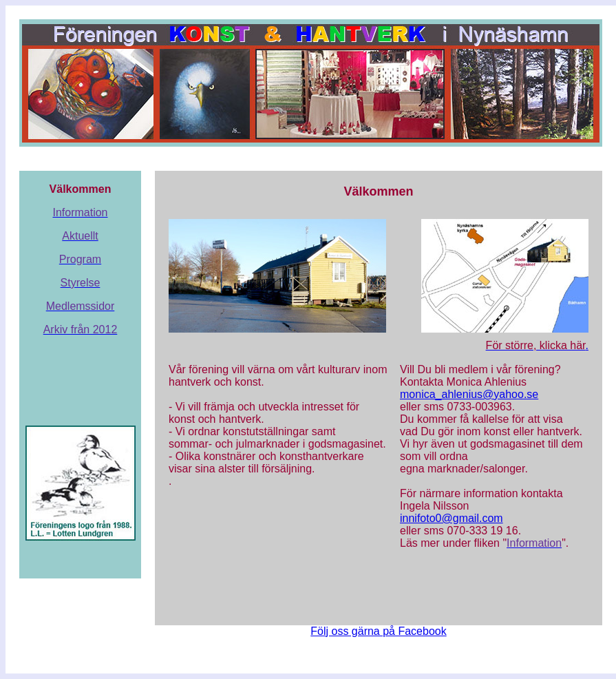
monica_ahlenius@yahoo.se (469, 394)
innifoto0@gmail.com (452, 518)
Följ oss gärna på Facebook (378, 631)
